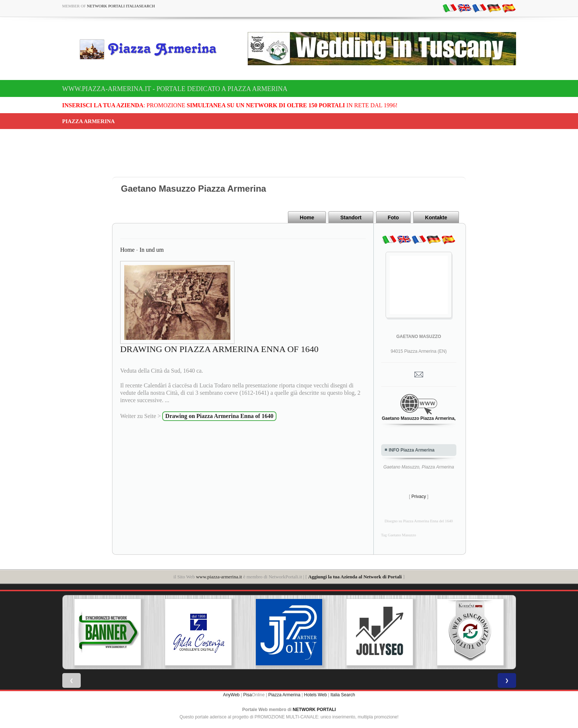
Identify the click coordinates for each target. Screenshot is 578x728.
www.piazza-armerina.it (219, 577)
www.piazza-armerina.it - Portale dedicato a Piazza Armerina (175, 89)
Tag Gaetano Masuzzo (399, 535)
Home (307, 217)
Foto (393, 217)
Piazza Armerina (284, 695)
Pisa (248, 695)
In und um (152, 250)
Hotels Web (316, 695)
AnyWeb (231, 695)
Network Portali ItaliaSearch (121, 6)
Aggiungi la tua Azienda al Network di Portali (355, 577)
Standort (351, 217)
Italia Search (343, 695)
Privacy (419, 497)
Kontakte (436, 217)
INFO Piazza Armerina (412, 450)
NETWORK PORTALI (314, 710)
